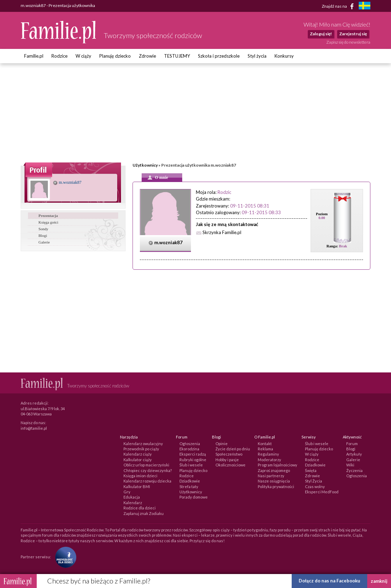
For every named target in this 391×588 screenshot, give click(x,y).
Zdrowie (147, 56)
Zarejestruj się (353, 34)
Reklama (265, 449)
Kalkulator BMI (137, 487)
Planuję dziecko (115, 56)
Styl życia (257, 56)
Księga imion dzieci (140, 476)
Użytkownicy (145, 165)
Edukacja (132, 497)
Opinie (222, 444)
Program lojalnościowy (278, 465)
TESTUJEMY (177, 56)
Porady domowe (194, 497)
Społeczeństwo (229, 454)
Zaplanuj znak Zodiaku (144, 513)
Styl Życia (314, 481)
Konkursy (284, 56)
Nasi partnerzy (271, 476)
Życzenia (354, 470)
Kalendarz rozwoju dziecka (147, 481)
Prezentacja (48, 216)
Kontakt (265, 444)
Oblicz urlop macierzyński (146, 465)
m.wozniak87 (67, 182)
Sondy (43, 229)
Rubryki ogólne (193, 460)
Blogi (43, 235)
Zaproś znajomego (274, 470)
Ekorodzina (189, 449)
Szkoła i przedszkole (219, 56)
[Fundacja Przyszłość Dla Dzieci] (64, 557)
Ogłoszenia (190, 444)
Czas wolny (315, 487)
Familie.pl (34, 56)
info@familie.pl (34, 428)
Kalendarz (133, 503)
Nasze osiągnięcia (274, 481)
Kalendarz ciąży (138, 454)
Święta (311, 470)
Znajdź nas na (339, 6)
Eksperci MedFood (322, 492)
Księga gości (48, 222)
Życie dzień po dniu (233, 449)
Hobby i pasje (227, 460)
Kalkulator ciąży (138, 460)
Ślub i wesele (191, 465)
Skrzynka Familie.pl (222, 232)
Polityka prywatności (276, 487)
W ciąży (83, 56)
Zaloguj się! (321, 34)
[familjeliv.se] (364, 6)
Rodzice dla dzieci (140, 508)
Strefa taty (189, 487)
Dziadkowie (190, 481)
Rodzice (59, 56)
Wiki (350, 465)
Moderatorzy (269, 460)
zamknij (379, 581)
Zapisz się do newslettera (348, 42)
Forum (352, 444)
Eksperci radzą (193, 454)
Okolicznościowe (230, 465)
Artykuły (354, 454)
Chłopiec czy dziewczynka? (148, 470)
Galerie (44, 242)
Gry (127, 492)
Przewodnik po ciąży (141, 449)
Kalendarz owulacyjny (143, 444)
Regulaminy (268, 454)
